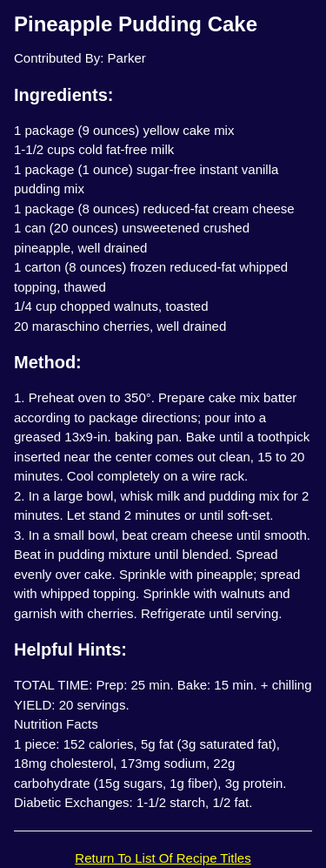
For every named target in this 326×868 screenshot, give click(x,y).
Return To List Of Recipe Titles (163, 858)
